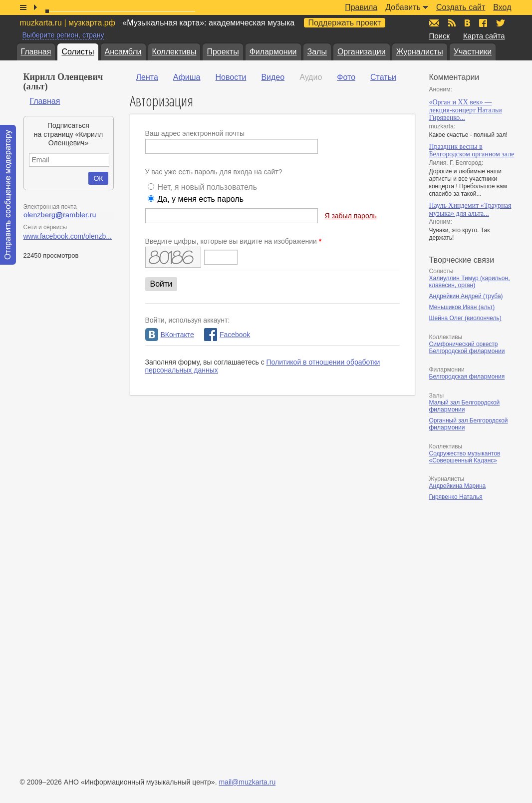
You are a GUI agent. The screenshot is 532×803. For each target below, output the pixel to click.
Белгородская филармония (467, 377)
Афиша (187, 77)
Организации (362, 52)
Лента (147, 77)
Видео (273, 77)
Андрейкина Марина (458, 486)
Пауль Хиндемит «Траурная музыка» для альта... (470, 209)
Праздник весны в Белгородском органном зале (472, 151)
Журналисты (420, 52)
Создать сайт (461, 7)
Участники (473, 52)
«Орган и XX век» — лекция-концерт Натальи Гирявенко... (466, 110)
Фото (346, 77)
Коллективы (174, 52)
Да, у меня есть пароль (200, 199)
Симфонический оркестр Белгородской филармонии (467, 348)
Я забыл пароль (350, 216)
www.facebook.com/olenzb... (68, 236)
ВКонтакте (170, 335)
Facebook (227, 335)
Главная (36, 52)
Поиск (440, 36)
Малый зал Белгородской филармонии (465, 406)
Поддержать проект (345, 23)
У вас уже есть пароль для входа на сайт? (214, 172)
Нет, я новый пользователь (207, 187)
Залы (317, 52)
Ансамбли (123, 52)
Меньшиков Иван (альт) (462, 307)
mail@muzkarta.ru (247, 782)
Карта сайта (484, 36)
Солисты (78, 52)
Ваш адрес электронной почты (195, 133)
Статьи (383, 77)
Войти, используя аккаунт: (188, 320)
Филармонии (273, 52)
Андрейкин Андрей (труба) (466, 296)
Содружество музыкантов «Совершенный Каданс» (465, 457)
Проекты (223, 52)
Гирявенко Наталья (456, 497)
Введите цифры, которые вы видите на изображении (234, 241)
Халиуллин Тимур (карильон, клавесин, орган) (470, 282)
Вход (502, 7)
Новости (231, 77)
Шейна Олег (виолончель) (465, 318)
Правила (361, 7)
